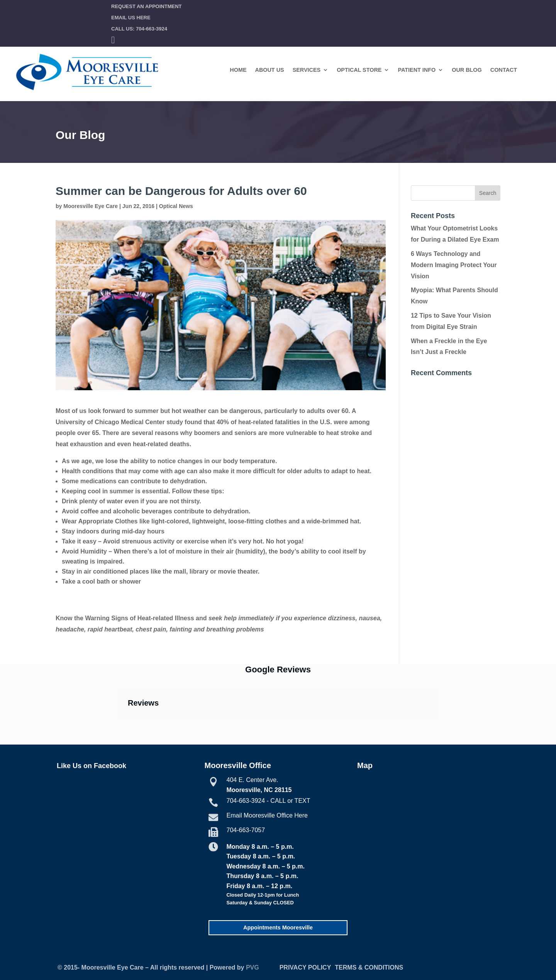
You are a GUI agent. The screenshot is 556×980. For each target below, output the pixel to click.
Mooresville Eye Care (91, 206)
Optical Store (359, 70)
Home (238, 70)
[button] (116, 726)
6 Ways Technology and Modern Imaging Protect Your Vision (454, 265)
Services (307, 70)
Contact (504, 70)
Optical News (176, 206)
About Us (270, 70)
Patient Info (417, 70)
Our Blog (467, 70)
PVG (253, 967)
